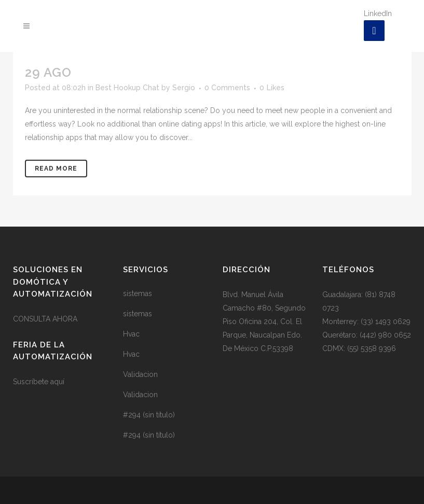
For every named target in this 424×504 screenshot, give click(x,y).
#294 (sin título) (149, 415)
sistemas (138, 293)
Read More (56, 169)
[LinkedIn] (374, 31)
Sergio (184, 88)
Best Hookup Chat (127, 88)
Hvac (131, 334)
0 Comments (227, 88)
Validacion (140, 374)
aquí (57, 382)
